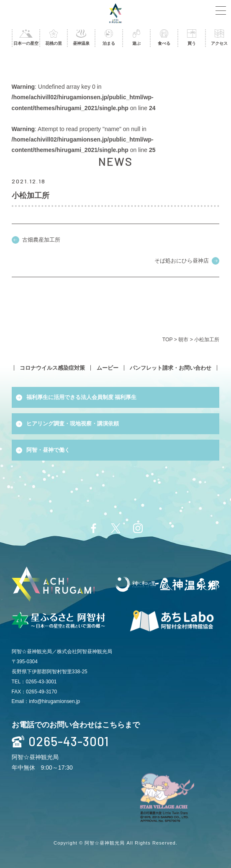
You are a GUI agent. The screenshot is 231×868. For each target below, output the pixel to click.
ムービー (108, 368)
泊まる (109, 37)
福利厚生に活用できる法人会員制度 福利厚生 (82, 397)
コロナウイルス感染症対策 (52, 368)
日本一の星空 (26, 37)
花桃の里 (54, 37)
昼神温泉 (81, 37)
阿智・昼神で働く (48, 450)
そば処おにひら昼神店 (182, 261)
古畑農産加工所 (41, 240)
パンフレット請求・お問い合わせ (171, 368)
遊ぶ (136, 37)
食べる (164, 37)
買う (192, 37)
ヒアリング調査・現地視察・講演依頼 (73, 424)
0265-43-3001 (60, 742)
